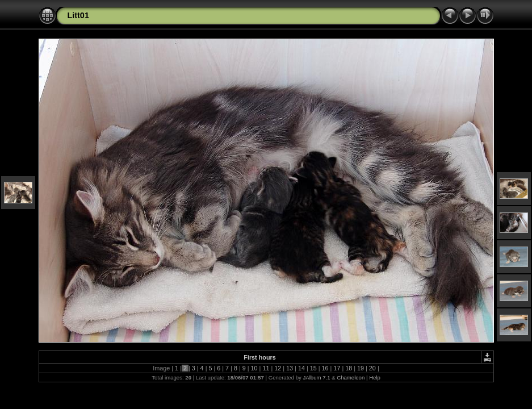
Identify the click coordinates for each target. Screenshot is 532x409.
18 (349, 368)
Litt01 (78, 15)
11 (266, 368)
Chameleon (351, 377)
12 (278, 368)
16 (325, 368)
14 (301, 368)
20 (372, 368)
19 (361, 368)
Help (375, 377)
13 (290, 368)
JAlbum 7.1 (316, 377)
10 (254, 368)
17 (337, 368)
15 (313, 368)
